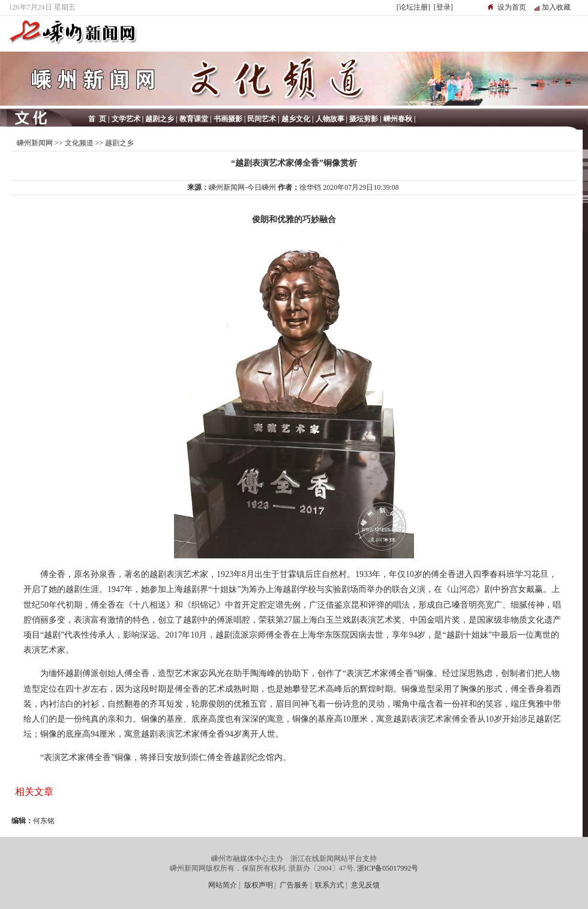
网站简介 (223, 885)
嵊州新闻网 (35, 143)
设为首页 (512, 7)
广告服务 (294, 885)
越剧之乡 (119, 143)
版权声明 (259, 885)
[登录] (443, 7)
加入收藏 (556, 7)
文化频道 (79, 143)
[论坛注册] (413, 7)
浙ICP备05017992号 (388, 868)
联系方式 (329, 885)
